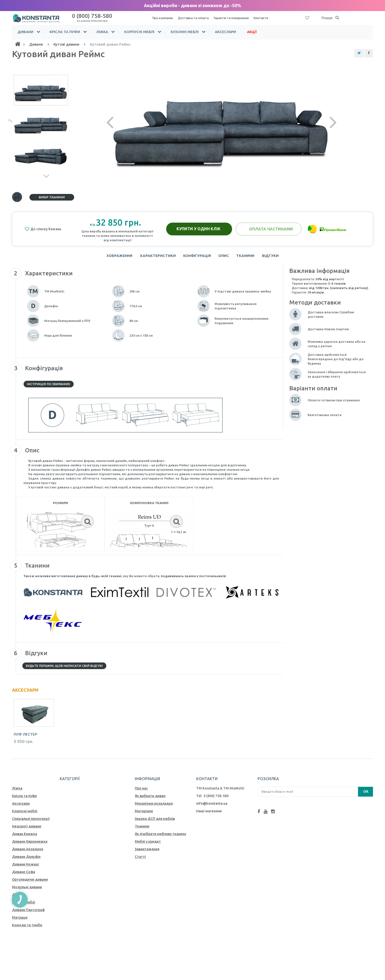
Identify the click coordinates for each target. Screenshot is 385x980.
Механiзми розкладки (154, 806)
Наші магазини (209, 813)
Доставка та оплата (197, 18)
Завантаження (147, 851)
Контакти (270, 18)
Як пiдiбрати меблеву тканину (160, 836)
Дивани (25, 32)
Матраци (20, 920)
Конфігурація (196, 257)
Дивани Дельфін (26, 859)
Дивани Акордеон (28, 851)
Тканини (248, 257)
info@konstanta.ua (212, 806)
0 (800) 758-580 (92, 17)
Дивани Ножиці (26, 866)
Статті (140, 859)
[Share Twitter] (359, 53)
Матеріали (144, 813)
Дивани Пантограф (28, 912)
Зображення (115, 257)
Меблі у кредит (148, 844)
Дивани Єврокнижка (30, 844)
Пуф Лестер (25, 737)
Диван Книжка (25, 836)
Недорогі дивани (27, 828)
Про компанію (164, 18)
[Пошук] (337, 18)
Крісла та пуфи (65, 32)
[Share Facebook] (369, 53)
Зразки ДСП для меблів (155, 821)
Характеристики (155, 257)
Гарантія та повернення (238, 18)
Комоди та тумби (27, 927)
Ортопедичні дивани (30, 882)
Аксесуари (225, 32)
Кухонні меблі (185, 32)
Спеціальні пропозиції (31, 821)
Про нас (141, 790)
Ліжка (102, 32)
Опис (225, 257)
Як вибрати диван (150, 798)
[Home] (18, 44)
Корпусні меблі (139, 32)
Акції (252, 32)
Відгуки (275, 257)
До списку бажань (43, 229)
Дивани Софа (24, 874)
